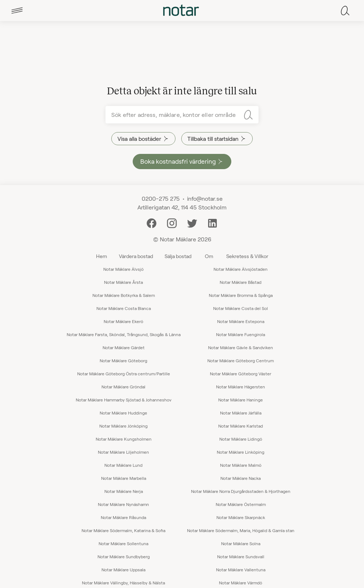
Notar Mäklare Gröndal (123, 387)
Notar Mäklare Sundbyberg (124, 556)
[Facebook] (152, 222)
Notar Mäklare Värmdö (241, 583)
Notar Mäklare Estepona (241, 321)
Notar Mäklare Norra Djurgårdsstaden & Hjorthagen (241, 491)
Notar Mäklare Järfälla (241, 413)
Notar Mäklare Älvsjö (123, 269)
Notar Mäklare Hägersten (241, 387)
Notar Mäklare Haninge (241, 400)
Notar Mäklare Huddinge (123, 413)
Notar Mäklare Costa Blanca (124, 308)
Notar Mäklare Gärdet (124, 347)
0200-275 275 (161, 198)
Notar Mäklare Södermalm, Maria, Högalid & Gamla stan (241, 530)
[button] (17, 11)
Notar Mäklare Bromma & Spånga (241, 295)
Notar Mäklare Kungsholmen (124, 439)
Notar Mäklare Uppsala (123, 569)
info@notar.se (205, 198)
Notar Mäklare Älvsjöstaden (241, 269)
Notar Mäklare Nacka (241, 478)
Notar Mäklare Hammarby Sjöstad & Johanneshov (124, 400)
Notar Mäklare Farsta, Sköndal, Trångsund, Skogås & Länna (124, 334)
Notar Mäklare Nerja (124, 491)
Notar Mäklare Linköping (241, 452)
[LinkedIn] (212, 222)
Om (209, 256)
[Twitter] (192, 222)
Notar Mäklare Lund (123, 465)
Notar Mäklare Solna (241, 543)
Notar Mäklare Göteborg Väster (241, 373)
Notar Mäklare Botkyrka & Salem (124, 295)
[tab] (17, 11)
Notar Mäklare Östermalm (241, 504)
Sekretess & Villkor (247, 256)
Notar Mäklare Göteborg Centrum (241, 360)
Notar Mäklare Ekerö (123, 321)
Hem (102, 256)
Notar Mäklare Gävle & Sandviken (241, 347)
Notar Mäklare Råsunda (123, 517)
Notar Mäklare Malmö (241, 465)
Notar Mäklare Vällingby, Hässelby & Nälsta (123, 583)
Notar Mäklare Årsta (123, 282)
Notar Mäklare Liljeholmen (123, 452)
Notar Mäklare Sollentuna (123, 543)
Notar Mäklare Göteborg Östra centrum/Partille (124, 373)
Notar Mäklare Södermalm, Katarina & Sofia (123, 530)
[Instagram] (172, 222)
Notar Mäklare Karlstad (241, 426)
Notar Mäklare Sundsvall (241, 556)
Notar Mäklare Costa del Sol (241, 308)
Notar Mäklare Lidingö (241, 439)
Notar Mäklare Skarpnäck (241, 517)
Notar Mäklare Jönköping (123, 426)
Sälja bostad (178, 256)
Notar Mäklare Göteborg (123, 360)
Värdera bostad (136, 256)
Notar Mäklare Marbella (124, 478)
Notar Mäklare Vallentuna (241, 569)
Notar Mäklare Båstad (241, 282)
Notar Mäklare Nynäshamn (123, 504)
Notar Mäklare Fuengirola (241, 334)
